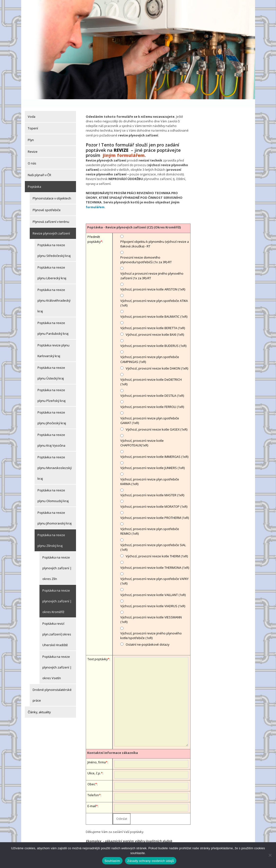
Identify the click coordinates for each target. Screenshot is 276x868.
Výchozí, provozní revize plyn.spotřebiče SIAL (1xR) (153, 539)
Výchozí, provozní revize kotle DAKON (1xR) (157, 360)
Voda (32, 108)
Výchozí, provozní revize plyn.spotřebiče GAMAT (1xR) (150, 412)
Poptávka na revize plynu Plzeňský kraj (52, 387)
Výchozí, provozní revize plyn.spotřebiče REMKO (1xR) (150, 523)
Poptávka (34, 179)
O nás (32, 155)
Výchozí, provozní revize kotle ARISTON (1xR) (153, 281)
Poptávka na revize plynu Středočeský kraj (54, 242)
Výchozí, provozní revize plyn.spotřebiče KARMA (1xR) (150, 474)
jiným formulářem (124, 147)
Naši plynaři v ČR (39, 167)
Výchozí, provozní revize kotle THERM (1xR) (157, 548)
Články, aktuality (39, 704)
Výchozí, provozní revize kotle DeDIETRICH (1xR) (151, 374)
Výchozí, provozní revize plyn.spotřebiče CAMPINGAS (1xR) (150, 351)
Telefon (93, 787)
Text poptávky (98, 651)
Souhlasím (112, 861)
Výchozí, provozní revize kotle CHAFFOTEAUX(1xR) (142, 435)
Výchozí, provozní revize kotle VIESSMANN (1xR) (151, 611)
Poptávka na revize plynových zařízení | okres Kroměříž (57, 593)
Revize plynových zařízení (51, 225)
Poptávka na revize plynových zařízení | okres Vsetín (57, 659)
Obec (91, 776)
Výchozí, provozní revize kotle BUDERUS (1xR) (153, 338)
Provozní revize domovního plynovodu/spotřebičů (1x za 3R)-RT (146, 252)
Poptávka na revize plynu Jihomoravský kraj (55, 510)
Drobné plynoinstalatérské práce (52, 687)
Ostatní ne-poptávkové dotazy (148, 636)
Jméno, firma (97, 754)
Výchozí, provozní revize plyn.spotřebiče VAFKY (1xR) (154, 573)
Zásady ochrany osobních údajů (151, 861)
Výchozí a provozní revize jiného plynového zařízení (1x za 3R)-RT (152, 268)
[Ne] (270, 855)
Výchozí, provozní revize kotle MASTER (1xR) (152, 487)
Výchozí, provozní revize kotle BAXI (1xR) (155, 326)
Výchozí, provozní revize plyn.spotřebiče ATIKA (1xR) (154, 295)
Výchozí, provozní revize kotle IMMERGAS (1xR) (154, 449)
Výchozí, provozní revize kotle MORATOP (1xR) (154, 498)
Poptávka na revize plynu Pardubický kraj (53, 320)
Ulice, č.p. (94, 765)
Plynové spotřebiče (47, 202)
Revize (33, 144)
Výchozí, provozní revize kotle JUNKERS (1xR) (152, 460)
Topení (33, 120)
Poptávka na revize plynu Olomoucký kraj (53, 488)
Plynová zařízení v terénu (51, 214)
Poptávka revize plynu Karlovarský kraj (53, 343)
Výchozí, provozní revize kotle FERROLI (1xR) (152, 399)
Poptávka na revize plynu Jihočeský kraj (52, 410)
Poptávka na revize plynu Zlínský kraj (51, 532)
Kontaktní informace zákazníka (113, 745)
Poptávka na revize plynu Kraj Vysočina (51, 432)
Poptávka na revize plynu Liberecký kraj (52, 265)
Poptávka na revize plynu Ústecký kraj (51, 365)
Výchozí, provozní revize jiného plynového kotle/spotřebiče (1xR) (151, 628)
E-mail (92, 798)
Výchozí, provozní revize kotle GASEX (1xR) (157, 421)
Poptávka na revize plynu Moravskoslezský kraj (55, 460)
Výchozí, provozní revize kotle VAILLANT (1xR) (153, 587)
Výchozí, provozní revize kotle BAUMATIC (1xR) (154, 308)
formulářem (95, 199)
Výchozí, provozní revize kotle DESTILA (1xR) (152, 388)
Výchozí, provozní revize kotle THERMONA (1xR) (155, 560)
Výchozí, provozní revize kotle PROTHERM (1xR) (155, 510)
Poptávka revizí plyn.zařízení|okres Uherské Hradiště (57, 626)
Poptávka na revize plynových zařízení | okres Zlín (57, 560)
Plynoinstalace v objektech (52, 190)
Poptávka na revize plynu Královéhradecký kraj (54, 292)
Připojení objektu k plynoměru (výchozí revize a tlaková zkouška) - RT (155, 236)
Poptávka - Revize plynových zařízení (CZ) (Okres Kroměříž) (134, 219)
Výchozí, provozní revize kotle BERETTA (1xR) (153, 320)
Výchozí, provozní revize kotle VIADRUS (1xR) (153, 598)
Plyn (31, 132)
